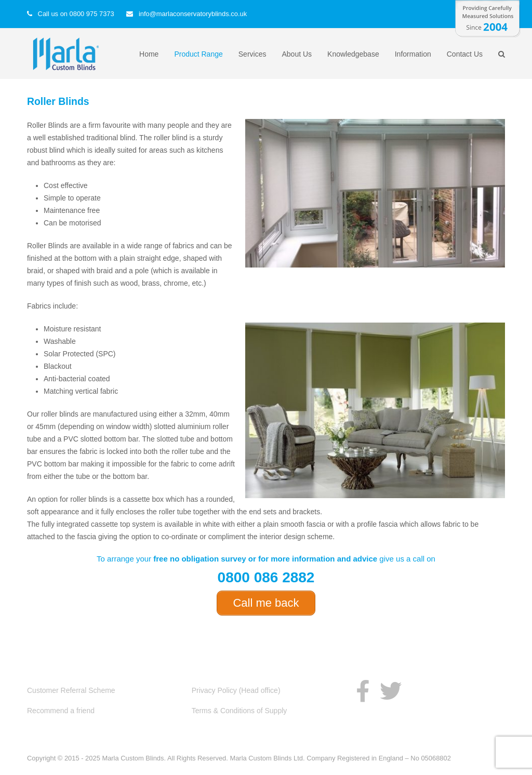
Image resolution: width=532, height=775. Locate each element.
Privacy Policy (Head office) (236, 690)
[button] (502, 54)
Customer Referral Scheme (71, 690)
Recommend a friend (61, 711)
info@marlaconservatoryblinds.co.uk (193, 14)
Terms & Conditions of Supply (240, 711)
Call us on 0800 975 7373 (76, 14)
